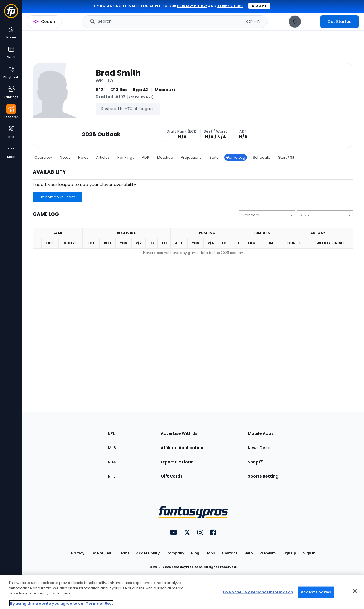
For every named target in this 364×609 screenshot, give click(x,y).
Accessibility (148, 553)
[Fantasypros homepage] (11, 14)
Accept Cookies (316, 592)
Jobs (211, 553)
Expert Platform (177, 462)
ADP (146, 157)
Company (175, 553)
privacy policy (192, 6)
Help (249, 553)
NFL (111, 433)
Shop (256, 462)
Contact (230, 553)
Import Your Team (58, 197)
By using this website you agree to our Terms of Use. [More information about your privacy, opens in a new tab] (61, 603)
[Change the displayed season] (325, 215)
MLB (112, 448)
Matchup (165, 157)
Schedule (262, 157)
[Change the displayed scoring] (267, 215)
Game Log (236, 157)
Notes (65, 157)
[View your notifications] (295, 22)
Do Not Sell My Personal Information (258, 592)
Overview (43, 157)
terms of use (230, 6)
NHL (112, 476)
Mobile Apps (261, 433)
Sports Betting (263, 476)
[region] (182, 592)
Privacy (78, 553)
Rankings (126, 157)
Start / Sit (286, 157)
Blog (195, 553)
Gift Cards (172, 476)
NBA (112, 462)
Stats (214, 157)
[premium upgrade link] (311, 22)
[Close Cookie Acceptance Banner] (355, 591)
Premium (268, 553)
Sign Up (289, 553)
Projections (191, 157)
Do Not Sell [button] (101, 553)
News (83, 157)
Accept (259, 6)
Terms (124, 553)
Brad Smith (118, 73)
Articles (103, 157)
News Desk (259, 448)
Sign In (309, 553)
